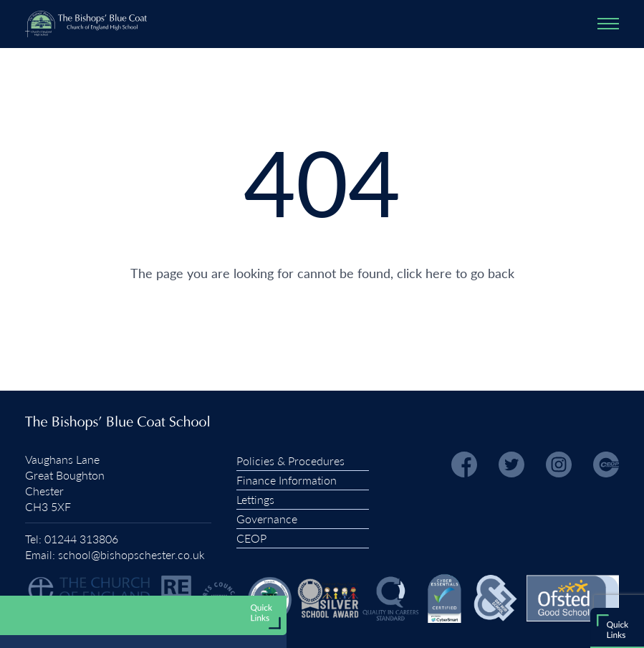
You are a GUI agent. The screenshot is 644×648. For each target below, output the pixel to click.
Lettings (255, 499)
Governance (267, 519)
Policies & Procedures (290, 461)
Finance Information (287, 480)
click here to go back (456, 273)
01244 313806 (81, 539)
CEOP (251, 538)
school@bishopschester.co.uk (131, 554)
